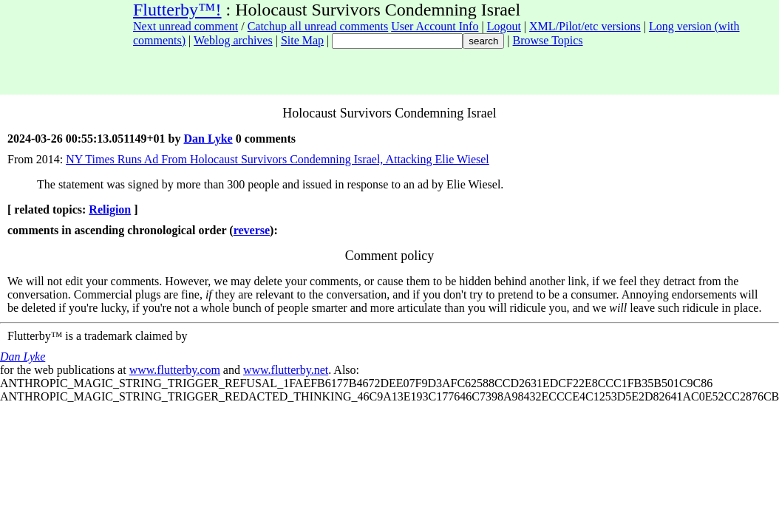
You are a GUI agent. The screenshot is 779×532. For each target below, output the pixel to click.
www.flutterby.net (286, 370)
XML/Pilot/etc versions (585, 26)
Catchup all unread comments (318, 26)
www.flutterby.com (175, 370)
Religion (110, 209)
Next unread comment (186, 26)
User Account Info (435, 26)
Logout (504, 26)
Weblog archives (233, 40)
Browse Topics (548, 40)
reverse (252, 230)
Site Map (302, 40)
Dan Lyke (208, 139)
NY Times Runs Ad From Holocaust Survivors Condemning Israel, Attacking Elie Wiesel (278, 159)
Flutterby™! (177, 10)
